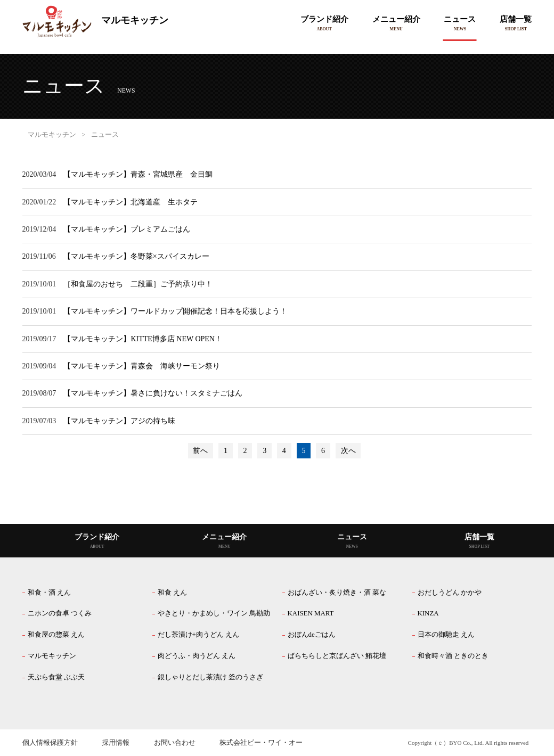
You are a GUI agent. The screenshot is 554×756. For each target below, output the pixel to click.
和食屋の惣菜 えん (56, 635)
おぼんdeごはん (312, 635)
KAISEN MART (311, 613)
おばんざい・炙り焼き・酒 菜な (337, 593)
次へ (348, 451)
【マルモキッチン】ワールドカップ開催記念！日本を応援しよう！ (175, 311)
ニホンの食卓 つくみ (60, 613)
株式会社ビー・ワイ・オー (261, 743)
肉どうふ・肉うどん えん (197, 656)
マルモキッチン (95, 21)
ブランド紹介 (324, 19)
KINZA (428, 613)
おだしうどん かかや (450, 593)
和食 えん (172, 593)
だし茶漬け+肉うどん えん (198, 635)
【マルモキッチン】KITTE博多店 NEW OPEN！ (143, 339)
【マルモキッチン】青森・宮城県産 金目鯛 (138, 174)
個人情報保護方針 (50, 743)
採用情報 (116, 743)
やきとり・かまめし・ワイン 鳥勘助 (214, 613)
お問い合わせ (175, 743)
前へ (200, 451)
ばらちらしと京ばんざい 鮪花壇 (337, 656)
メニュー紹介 (396, 19)
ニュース (460, 19)
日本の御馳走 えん (446, 635)
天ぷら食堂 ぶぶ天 (56, 677)
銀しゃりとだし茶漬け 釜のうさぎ (210, 677)
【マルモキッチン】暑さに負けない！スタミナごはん (153, 393)
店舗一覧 (516, 19)
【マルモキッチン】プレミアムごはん (127, 229)
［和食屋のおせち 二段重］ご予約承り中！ (138, 284)
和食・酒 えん (49, 593)
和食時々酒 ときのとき (453, 656)
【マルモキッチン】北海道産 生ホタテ (131, 202)
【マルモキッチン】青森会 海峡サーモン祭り (142, 366)
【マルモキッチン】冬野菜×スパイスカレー (136, 256)
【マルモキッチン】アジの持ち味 (119, 421)
